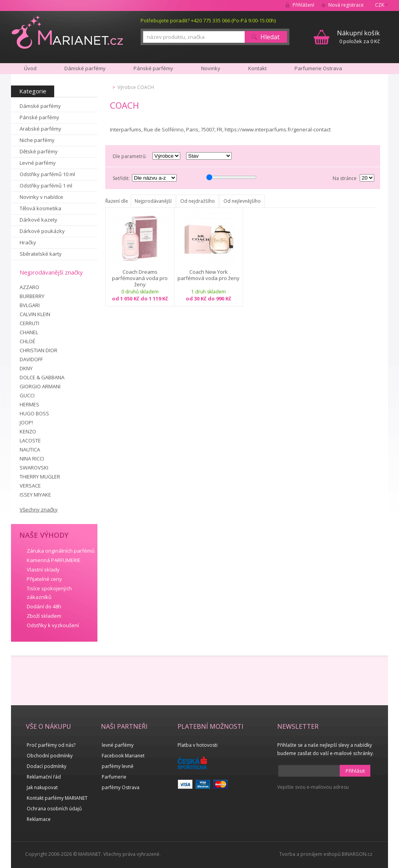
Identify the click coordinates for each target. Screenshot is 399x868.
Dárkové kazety (38, 220)
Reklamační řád (44, 777)
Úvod (30, 68)
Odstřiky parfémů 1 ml (46, 186)
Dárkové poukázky (42, 231)
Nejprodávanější (153, 201)
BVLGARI (30, 305)
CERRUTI (29, 323)
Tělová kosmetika (40, 208)
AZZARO (29, 287)
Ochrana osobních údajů (54, 809)
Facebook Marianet (123, 756)
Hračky (28, 242)
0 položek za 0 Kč (358, 37)
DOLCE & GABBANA (42, 377)
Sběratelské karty (41, 254)
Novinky (211, 68)
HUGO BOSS (34, 413)
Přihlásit (355, 771)
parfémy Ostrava (121, 787)
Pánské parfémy (39, 117)
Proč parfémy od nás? (51, 745)
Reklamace (39, 819)
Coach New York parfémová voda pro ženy (209, 275)
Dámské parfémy (40, 106)
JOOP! (26, 422)
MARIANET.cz (67, 32)
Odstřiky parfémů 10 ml (47, 174)
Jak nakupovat (42, 787)
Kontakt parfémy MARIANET (57, 798)
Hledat (270, 37)
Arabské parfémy (40, 129)
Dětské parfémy (39, 151)
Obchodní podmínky (50, 756)
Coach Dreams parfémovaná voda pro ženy (140, 278)
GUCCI (27, 395)
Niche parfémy (37, 140)
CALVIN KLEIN (35, 314)
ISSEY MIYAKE (35, 495)
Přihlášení (303, 5)
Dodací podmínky (47, 766)
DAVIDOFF (31, 359)
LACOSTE (30, 440)
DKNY (26, 368)
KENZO (28, 431)
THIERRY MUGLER (40, 477)
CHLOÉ (27, 341)
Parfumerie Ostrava (318, 68)
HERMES (29, 404)
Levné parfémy (38, 163)
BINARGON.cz (357, 854)
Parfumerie (114, 777)
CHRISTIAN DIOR (38, 350)
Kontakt (257, 68)
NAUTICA (30, 449)
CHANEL (29, 332)
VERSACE (30, 486)
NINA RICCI (32, 459)
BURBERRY (32, 296)
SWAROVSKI (34, 468)
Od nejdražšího (198, 201)
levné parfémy (118, 745)
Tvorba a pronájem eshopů (310, 854)
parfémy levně (118, 766)
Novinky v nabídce (41, 197)
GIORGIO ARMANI (40, 386)
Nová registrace (346, 5)
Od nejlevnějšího (242, 201)
